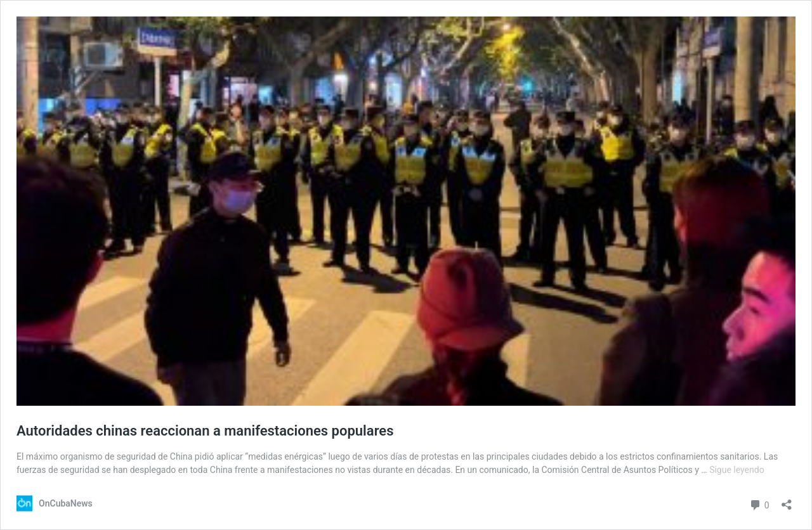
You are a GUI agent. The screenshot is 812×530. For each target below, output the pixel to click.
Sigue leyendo (737, 470)
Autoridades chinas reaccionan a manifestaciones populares (205, 431)
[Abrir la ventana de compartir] (787, 501)
